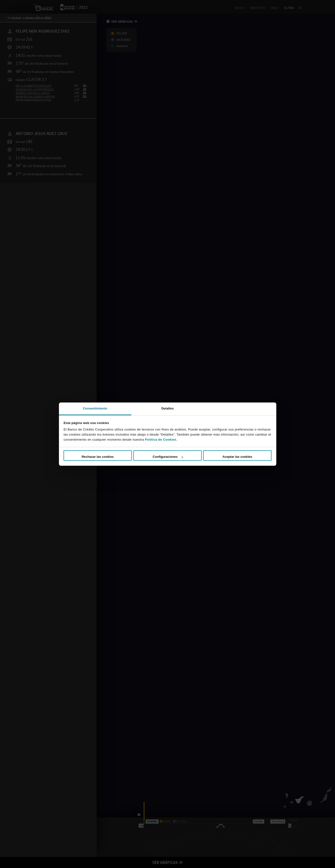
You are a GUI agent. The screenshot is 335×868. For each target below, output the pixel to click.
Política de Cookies (161, 440)
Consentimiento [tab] (95, 408)
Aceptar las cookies (237, 457)
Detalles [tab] (167, 408)
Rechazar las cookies (98, 457)
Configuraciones (168, 457)
